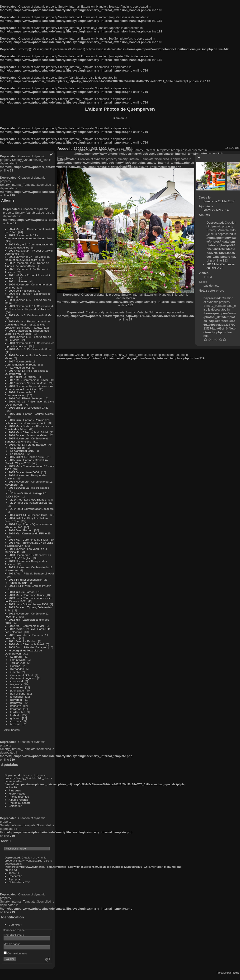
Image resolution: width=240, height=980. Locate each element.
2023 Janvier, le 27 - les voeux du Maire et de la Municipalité (28, 258)
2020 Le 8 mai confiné (23, 291)
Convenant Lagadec (23, 678)
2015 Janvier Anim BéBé (24, 472)
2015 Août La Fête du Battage (27, 445)
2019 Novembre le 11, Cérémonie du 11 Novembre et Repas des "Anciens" (30, 307)
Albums (8, 200)
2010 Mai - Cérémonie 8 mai (26, 644)
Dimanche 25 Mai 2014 (219, 201)
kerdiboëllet (18, 712)
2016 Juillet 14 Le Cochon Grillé (29, 408)
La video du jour (20, 368)
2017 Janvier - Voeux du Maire (28, 383)
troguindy (16, 684)
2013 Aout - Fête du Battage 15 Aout (31, 573)
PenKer (15, 666)
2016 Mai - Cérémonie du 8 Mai (28, 432)
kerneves (16, 703)
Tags (12, 873)
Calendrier (15, 806)
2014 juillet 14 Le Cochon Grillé (28, 515)
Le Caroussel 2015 (22, 451)
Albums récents (18, 800)
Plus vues (15, 790)
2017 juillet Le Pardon (22, 377)
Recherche (16, 876)
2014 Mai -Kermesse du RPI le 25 (30, 533)
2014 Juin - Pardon (21, 530)
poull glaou (17, 690)
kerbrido (16, 715)
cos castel (17, 681)
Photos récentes (19, 797)
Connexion (15, 924)
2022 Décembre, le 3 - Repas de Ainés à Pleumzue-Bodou (27, 264)
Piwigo (235, 973)
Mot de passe (12, 944)
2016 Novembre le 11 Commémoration (20, 394)
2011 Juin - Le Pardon (23, 641)
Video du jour (19, 583)
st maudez (17, 687)
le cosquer (17, 697)
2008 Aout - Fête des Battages (28, 647)
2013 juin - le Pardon (22, 592)
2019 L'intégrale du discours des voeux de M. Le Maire (27, 332)
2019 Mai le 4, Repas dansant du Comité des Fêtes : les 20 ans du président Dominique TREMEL (27, 324)
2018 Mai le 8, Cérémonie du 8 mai (31, 349)
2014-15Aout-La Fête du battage (29, 488)
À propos (14, 879)
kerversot (16, 700)
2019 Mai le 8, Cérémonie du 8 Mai (31, 315)
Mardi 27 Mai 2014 (216, 210)
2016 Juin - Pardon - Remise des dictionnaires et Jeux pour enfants (27, 421)
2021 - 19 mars (18, 281)
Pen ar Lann (18, 660)
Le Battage (17, 454)
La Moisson (18, 448)
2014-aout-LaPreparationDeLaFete (32, 509)
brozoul (15, 724)
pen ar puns (18, 693)
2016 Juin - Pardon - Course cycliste (31, 414)
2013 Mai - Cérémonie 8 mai (26, 595)
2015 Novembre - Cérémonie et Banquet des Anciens (26, 440)
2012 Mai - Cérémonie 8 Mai (26, 626)
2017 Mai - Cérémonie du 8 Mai (28, 380)
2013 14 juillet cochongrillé (26, 580)
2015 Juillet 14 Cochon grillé (26, 457)
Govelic (15, 672)
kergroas (16, 709)
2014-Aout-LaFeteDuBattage (28, 499)
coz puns (16, 721)
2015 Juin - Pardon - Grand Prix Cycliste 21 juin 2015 (26, 461)
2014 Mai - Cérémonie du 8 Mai (28, 540)
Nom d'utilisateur (14, 935)
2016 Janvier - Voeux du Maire (28, 435)
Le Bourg (16, 657)
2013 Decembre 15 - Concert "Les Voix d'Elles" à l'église (28, 556)
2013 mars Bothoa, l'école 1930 (28, 604)
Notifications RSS (20, 882)
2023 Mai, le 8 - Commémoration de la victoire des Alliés (29, 246)
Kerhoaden (17, 669)
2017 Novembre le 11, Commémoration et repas (21, 363)
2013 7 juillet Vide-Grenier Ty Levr (30, 586)
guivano (15, 718)
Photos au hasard (20, 803)
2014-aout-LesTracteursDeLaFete (31, 503)
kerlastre (16, 706)
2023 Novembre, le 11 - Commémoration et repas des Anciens (28, 237)
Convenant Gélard (22, 675)
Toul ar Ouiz (18, 663)
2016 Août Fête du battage (25, 398)
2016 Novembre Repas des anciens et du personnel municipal (29, 388)
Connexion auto (15, 953)
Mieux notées (17, 793)
